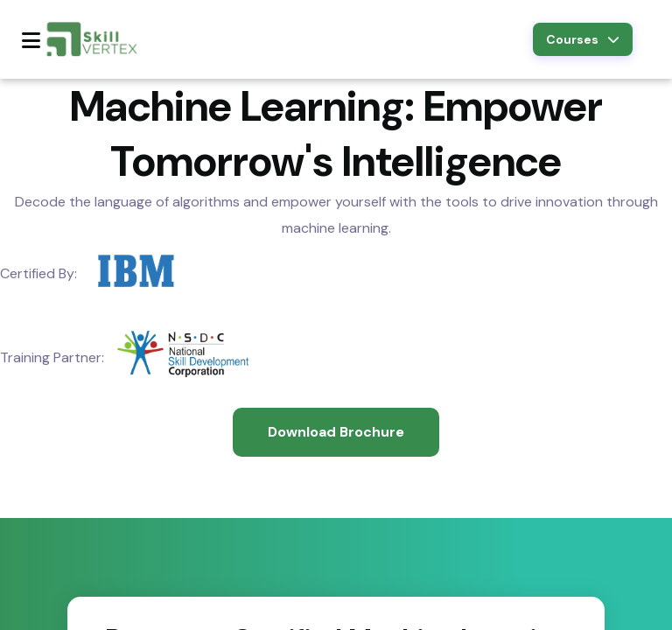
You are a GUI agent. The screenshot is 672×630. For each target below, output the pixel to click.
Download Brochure (336, 432)
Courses (583, 39)
